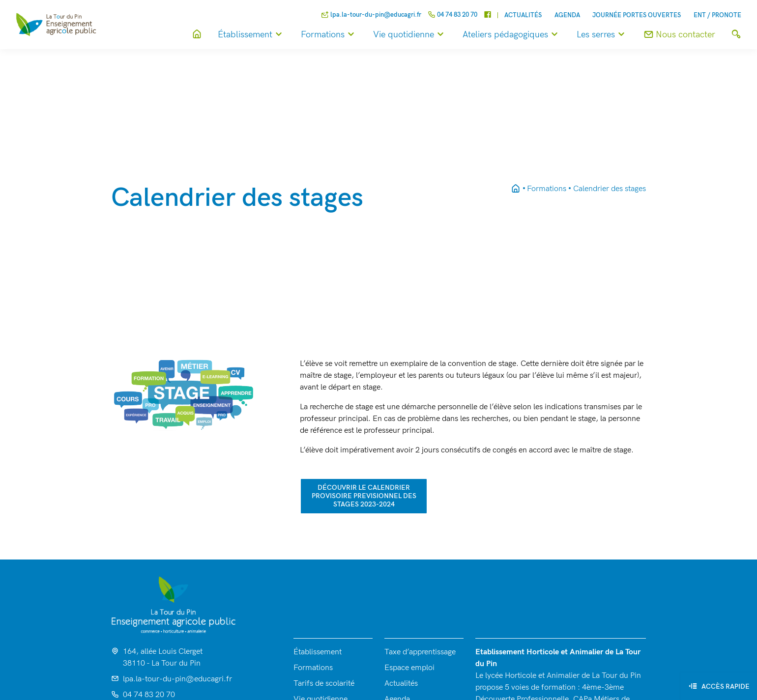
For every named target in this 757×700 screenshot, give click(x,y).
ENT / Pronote (717, 15)
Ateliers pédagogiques (512, 35)
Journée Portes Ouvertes (637, 15)
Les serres (602, 35)
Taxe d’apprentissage (420, 652)
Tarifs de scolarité (324, 684)
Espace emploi (409, 668)
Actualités (523, 15)
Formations (329, 35)
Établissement (251, 35)
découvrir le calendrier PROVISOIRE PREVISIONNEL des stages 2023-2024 (364, 496)
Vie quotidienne (410, 35)
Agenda (567, 15)
